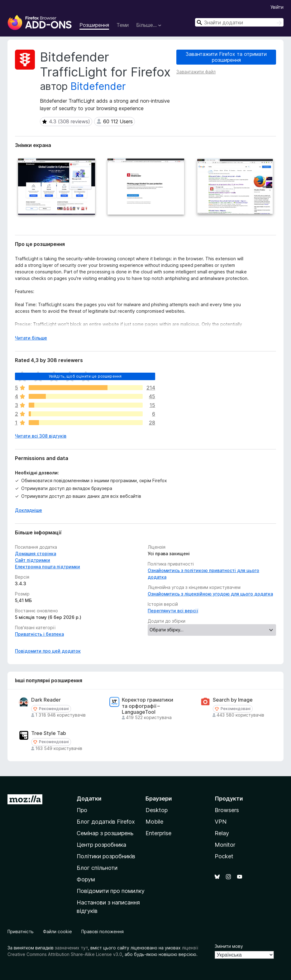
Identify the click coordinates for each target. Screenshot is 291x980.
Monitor (225, 845)
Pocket (224, 856)
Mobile (154, 822)
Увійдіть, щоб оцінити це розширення (85, 376)
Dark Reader (46, 700)
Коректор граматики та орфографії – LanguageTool (148, 706)
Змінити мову (229, 946)
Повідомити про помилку (111, 891)
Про (82, 810)
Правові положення (103, 931)
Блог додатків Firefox (106, 822)
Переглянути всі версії (173, 611)
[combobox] (239, 22)
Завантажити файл (196, 72)
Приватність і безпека (39, 634)
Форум (86, 879)
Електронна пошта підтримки (48, 567)
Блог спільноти (97, 868)
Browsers (227, 810)
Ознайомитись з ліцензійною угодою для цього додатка (210, 594)
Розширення (94, 25)
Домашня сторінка (36, 554)
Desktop (157, 810)
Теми (123, 25)
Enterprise (158, 833)
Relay (222, 833)
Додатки (89, 799)
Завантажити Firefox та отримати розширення (226, 57)
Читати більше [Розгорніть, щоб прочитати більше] (31, 338)
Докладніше (29, 510)
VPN (221, 822)
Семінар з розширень (105, 833)
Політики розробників (106, 856)
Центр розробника (101, 845)
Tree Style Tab (49, 733)
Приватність (21, 931)
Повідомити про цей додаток (48, 651)
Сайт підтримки (33, 560)
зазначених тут (71, 948)
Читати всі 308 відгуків (41, 436)
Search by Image (233, 700)
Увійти (277, 7)
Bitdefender (98, 86)
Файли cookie (57, 931)
